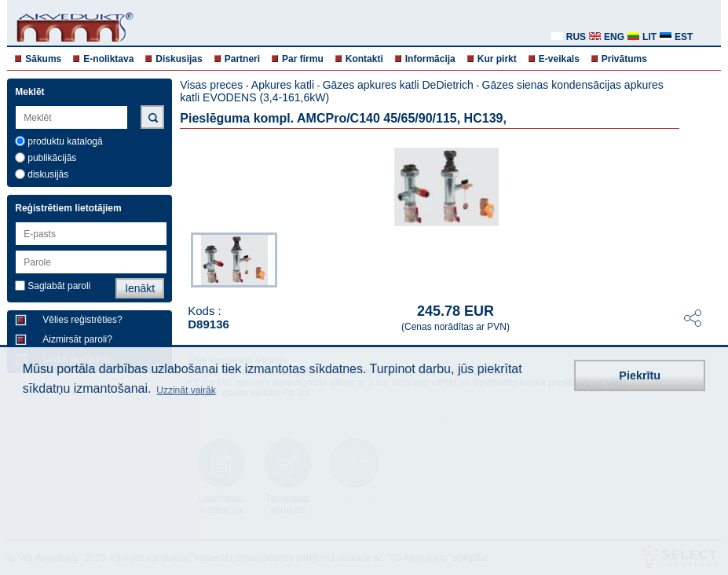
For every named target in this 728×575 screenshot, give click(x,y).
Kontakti (364, 59)
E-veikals (559, 59)
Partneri (242, 59)
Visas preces (211, 85)
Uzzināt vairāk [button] (186, 390)
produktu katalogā (65, 141)
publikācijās (52, 158)
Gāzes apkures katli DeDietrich (398, 85)
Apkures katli (283, 85)
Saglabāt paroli (59, 286)
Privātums (624, 59)
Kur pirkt (497, 59)
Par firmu (303, 59)
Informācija (430, 59)
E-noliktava (108, 59)
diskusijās (48, 174)
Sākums (43, 59)
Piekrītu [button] (640, 375)
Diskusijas (179, 59)
